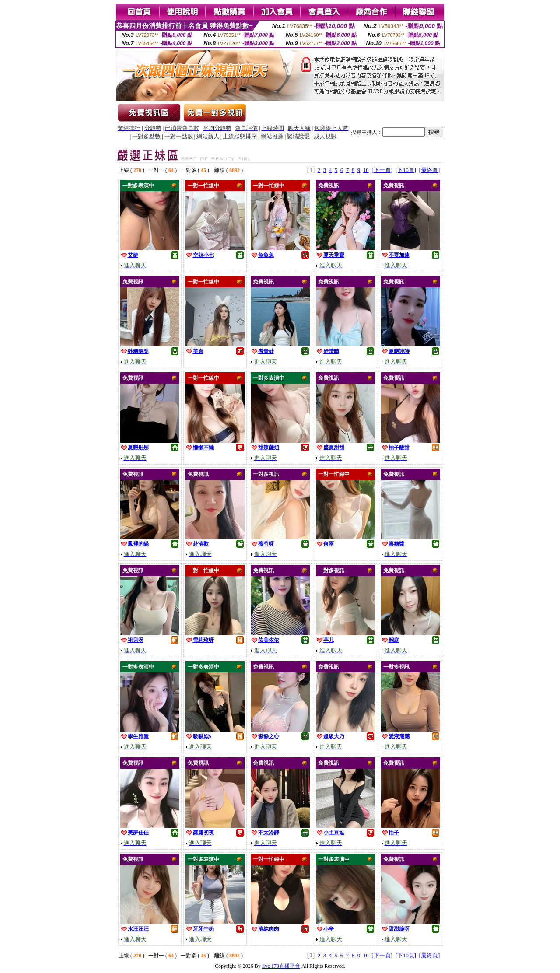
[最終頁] (430, 170)
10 (366, 170)
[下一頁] (382, 170)
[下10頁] (406, 170)
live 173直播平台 (281, 966)
